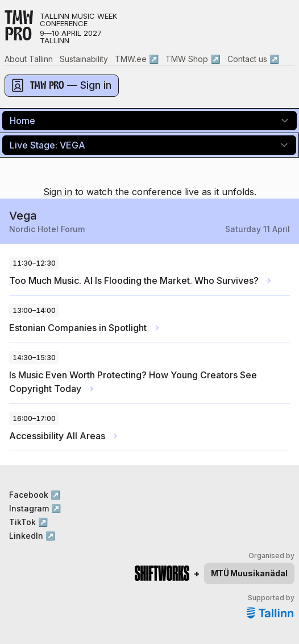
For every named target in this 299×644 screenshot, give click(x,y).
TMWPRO (19, 28)
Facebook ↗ (35, 495)
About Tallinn (29, 59)
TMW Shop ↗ (193, 59)
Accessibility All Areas (63, 436)
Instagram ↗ (35, 508)
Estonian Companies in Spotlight (84, 328)
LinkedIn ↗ (32, 536)
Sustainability (84, 59)
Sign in (58, 192)
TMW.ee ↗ (137, 59)
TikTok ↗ (28, 522)
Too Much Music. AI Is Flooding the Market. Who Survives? (140, 280)
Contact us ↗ (253, 59)
